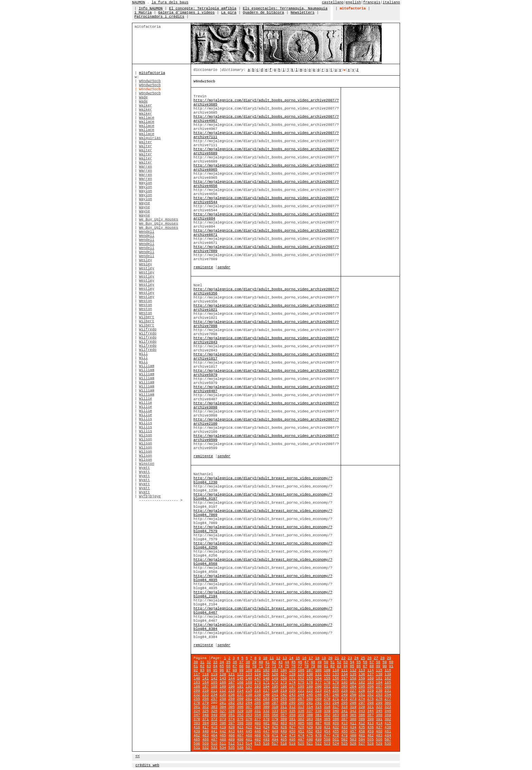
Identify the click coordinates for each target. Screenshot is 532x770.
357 (283, 715)
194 (266, 687)
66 (228, 666)
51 (333, 662)
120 (223, 674)
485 (197, 739)
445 (249, 731)
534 (223, 748)
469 (257, 735)
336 (301, 711)
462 (197, 735)
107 (310, 670)
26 (369, 658)
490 (240, 739)
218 (275, 691)
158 (353, 678)
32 (209, 662)
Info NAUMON (151, 8)
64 (215, 666)
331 (257, 711)
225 (336, 691)
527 (362, 744)
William (147, 366)
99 (241, 670)
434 (353, 727)
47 (307, 662)
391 (379, 719)
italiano (391, 2)
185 (388, 682)
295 (344, 703)
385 (327, 719)
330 (249, 711)
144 (232, 678)
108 (318, 670)
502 (344, 739)
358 (292, 715)
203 (344, 687)
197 (292, 687)
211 (214, 691)
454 (327, 731)
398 (240, 723)
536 (240, 748)
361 (318, 715)
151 (292, 678)
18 (317, 658)
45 (293, 662)
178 (327, 682)
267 (301, 699)
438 (388, 727)
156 (336, 678)
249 (344, 695)
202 (336, 687)
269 (318, 699)
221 (301, 691)
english (353, 2)
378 (266, 719)
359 (301, 715)
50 (326, 662)
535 (232, 748)
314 (310, 707)
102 (266, 670)
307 (249, 707)
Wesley (146, 260)
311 (283, 707)
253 (379, 695)
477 (327, 735)
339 (327, 711)
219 (283, 691)
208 (388, 687)
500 (327, 739)
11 (272, 658)
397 (232, 723)
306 (240, 707)
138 (379, 674)
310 (275, 707)
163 (197, 682)
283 (240, 703)
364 (344, 715)
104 (283, 670)
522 (318, 744)
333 (275, 711)
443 (232, 731)
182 (362, 682)
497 (301, 739)
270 (327, 699)
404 (292, 723)
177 (318, 682)
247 (327, 695)
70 (254, 666)
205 (362, 687)
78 (307, 666)
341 (344, 711)
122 (240, 674)
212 (223, 691)
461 (388, 731)
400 (257, 723)
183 (370, 682)
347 (197, 715)
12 (278, 658)
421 (240, 727)
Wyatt (145, 468)
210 (205, 691)
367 (370, 715)
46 (300, 662)
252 (370, 695)
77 (300, 666)
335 (292, 711)
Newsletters (302, 13)
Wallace (147, 118)
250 (353, 695)
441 (214, 731)
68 (241, 666)
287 (275, 703)
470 (266, 735)
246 (318, 695)
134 (344, 674)
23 (350, 658)
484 (388, 735)
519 (292, 744)
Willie (146, 399)
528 (370, 744)
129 (301, 674)
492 (257, 739)
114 (370, 670)
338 (318, 711)
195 (275, 687)
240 (266, 695)
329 (240, 711)
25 (363, 658)
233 (205, 695)
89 (378, 666)
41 (268, 662)
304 (223, 707)
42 (274, 662)
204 (353, 687)
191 (240, 687)
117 (197, 674)
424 (266, 727)
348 (205, 715)
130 (310, 674)
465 (223, 735)
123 (249, 674)
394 (205, 723)
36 (235, 662)
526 (353, 744)
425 (275, 727)
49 (319, 662)
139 (388, 674)
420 (232, 727)
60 (391, 662)
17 (311, 658)
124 (257, 674)
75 (287, 666)
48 (313, 662)
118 (205, 674)
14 (291, 658)
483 (379, 735)
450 (292, 731)
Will (144, 354)
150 (283, 678)
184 (379, 682)
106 (301, 670)
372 (214, 719)
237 (240, 695)
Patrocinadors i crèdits (159, 17)
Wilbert (147, 317)
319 (353, 707)
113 (362, 670)
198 (301, 687)
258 (223, 699)
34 (222, 662)
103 (275, 670)
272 (344, 699)
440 (205, 731)
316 (327, 707)
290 (301, 703)
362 (327, 715)
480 (353, 735)
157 (344, 678)
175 (301, 682)
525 (344, 744)
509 (205, 744)
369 (388, 715)
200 (318, 687)
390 (370, 719)
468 (249, 735)
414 (379, 723)
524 (336, 744)
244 (301, 695)
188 (214, 687)
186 (197, 687)
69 (248, 666)
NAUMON (138, 2)
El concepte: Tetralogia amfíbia (203, 8)
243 (292, 695)
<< (138, 756)
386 (336, 719)
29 (389, 658)
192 (249, 687)
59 (385, 662)
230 (379, 691)
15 (298, 658)
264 (275, 699)
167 (232, 682)
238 (249, 695)
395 (214, 723)
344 (370, 711)
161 (379, 678)
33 (215, 662)
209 (197, 691)
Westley (147, 268)
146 (249, 678)
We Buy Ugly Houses (159, 219)
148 (266, 678)
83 (339, 666)
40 (261, 662)
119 (214, 674)
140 (197, 678)
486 (205, 739)
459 (370, 731)
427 (292, 727)
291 (310, 703)
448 (275, 731)
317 (336, 707)
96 (222, 670)
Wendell (147, 232)
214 (240, 691)
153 (310, 678)
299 (379, 703)
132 (327, 674)
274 (362, 699)
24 (356, 658)
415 (388, 723)
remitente (203, 267)
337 (310, 711)
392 (388, 719)
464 (214, 735)
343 (362, 711)
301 (197, 707)
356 (275, 715)
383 (310, 719)
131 (318, 674)
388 (353, 719)
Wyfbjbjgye (150, 496)
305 (232, 707)
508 (197, 744)
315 (318, 707)
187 (205, 687)
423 (257, 727)
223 (318, 691)
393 (197, 723)
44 (287, 662)
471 (275, 735)
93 (202, 670)
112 (353, 670)
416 (197, 727)
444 (240, 731)
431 (327, 727)
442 (223, 731)
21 (337, 658)
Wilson (146, 435)
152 (301, 678)
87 (365, 666)
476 (318, 735)
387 (344, 719)
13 (285, 658)
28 (383, 658)
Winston (147, 464)
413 (370, 723)
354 (257, 715)
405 (301, 723)
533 (214, 748)
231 (388, 691)
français (372, 2)
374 (232, 719)
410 (344, 723)
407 (318, 723)
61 (196, 666)
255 (197, 699)
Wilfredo (148, 329)
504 (362, 739)
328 (232, 711)
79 (313, 666)
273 (353, 699)
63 (209, 666)
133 (336, 674)
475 (310, 735)
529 (379, 744)
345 (379, 711)
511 (223, 744)
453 (318, 731)
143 (223, 678)
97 (228, 670)
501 (336, 739)
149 (275, 678)
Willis (146, 419)
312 (292, 707)
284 (249, 703)
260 (240, 699)
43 (280, 662)
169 (249, 682)
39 (254, 662)
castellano (333, 2)
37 (241, 662)
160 (370, 678)
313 (301, 707)
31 (202, 662)
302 (205, 707)
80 (319, 666)
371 (205, 719)
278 (197, 703)
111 (344, 670)
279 (205, 703)
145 (240, 678)
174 (292, 682)
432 (336, 727)
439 (197, 731)
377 (257, 719)
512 (232, 744)
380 (283, 719)
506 (379, 739)
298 (370, 703)
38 (248, 662)
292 (318, 703)
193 (257, 687)
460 (379, 731)
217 (266, 691)
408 (327, 723)
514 (249, 744)
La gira (229, 13)
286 (266, 703)
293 (327, 703)
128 (292, 674)
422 (249, 727)
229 (370, 691)
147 (257, 678)
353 (249, 715)
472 (283, 735)
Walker (146, 105)
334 (283, 711)
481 (362, 735)
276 (379, 699)
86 (358, 666)
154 (318, 678)
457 (353, 731)
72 (268, 666)
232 (197, 695)
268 (310, 699)
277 (388, 699)
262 (257, 699)
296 (353, 703)
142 (214, 678)
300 (388, 703)
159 (362, 678)
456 (344, 731)
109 (327, 670)
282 (232, 703)
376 (249, 719)
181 (353, 682)
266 (292, 699)
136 (362, 674)
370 (197, 719)
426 (283, 727)
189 (223, 687)
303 (214, 707)
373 (223, 719)
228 (362, 691)
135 (353, 674)
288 (283, 703)
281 (223, 703)
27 (376, 658)
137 (370, 674)
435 (362, 727)
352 (240, 715)
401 (266, 723)
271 (336, 699)
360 (310, 715)
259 (232, 699)
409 (336, 723)
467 (240, 735)
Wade (144, 97)
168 (240, 682)
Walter (146, 142)
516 (266, 744)
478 (336, 735)
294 (336, 703)
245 (310, 695)
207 (379, 687)
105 (292, 670)
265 (283, 699)
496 (292, 739)
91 (391, 666)
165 (214, 682)
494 (275, 739)
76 (293, 666)
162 (388, 678)
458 (362, 731)
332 (266, 711)
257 (214, 699)
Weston (146, 301)
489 (232, 739)
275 (370, 699)
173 (283, 682)
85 (352, 666)
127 (283, 674)
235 (223, 695)
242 (283, 695)
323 (388, 707)
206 (370, 687)
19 (324, 658)
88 (372, 666)
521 (310, 744)
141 (205, 678)
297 (362, 703)
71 (261, 666)
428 (301, 727)
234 (214, 695)
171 (266, 682)
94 (209, 670)
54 (352, 662)
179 (336, 682)
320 (362, 707)
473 (292, 735)
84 (346, 666)
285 (257, 703)
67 (235, 666)
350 (223, 715)
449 (283, 731)
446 (257, 731)
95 (215, 670)
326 (214, 711)
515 (257, 744)
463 (205, 735)
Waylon (146, 183)
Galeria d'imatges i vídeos (186, 13)
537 (249, 748)
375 (240, 719)
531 (197, 748)
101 (258, 670)
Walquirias (150, 138)
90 (385, 666)
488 (223, 739)
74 (280, 666)
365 (353, 715)
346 (388, 711)
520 (301, 744)
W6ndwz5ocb (150, 81)
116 (388, 670)
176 (310, 682)
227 (353, 691)
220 (292, 691)
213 (232, 691)
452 (310, 731)
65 (222, 666)
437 (379, 727)
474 (301, 735)
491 (249, 739)
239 (257, 695)
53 (346, 662)
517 (275, 744)
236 (232, 695)
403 (283, 723)
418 (214, 727)
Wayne (145, 203)
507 (388, 739)
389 (362, 719)
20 (330, 658)
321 (370, 707)
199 (310, 687)
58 (378, 662)
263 (266, 699)
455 (336, 731)
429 (310, 727)
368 (379, 715)
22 (344, 658)
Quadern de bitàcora (264, 13)
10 (265, 658)
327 (223, 711)
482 (370, 735)
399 (249, 723)
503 (353, 739)
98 (235, 670)
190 (232, 687)
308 (257, 707)
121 (232, 674)
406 (310, 723)
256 (205, 699)
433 (344, 727)
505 (370, 739)
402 (275, 723)
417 (205, 727)
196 (283, 687)
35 (228, 662)
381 (292, 719)
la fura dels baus (170, 2)
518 (283, 744)
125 (266, 674)
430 (318, 727)
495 (283, 739)
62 (202, 666)
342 (353, 711)
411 (353, 723)
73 (274, 666)
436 (370, 727)
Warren (146, 167)
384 (318, 719)
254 (388, 695)
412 (362, 723)
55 (358, 662)
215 (249, 691)
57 (372, 662)
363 (336, 715)
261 (249, 699)
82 (333, 666)
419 (223, 727)
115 (379, 670)
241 (275, 695)
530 (388, 744)
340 (336, 711)
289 (292, 703)
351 (232, 715)
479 (344, 735)
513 (240, 744)
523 (327, 744)
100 (249, 670)
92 (196, 670)
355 (266, 715)
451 (301, 731)
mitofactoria (152, 73)
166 (223, 682)
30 (196, 662)
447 (266, 731)
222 (310, 691)
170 (257, 682)
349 (214, 715)
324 (197, 711)
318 (344, 707)
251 (362, 695)
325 (205, 711)
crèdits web (147, 765)
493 (266, 739)
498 (310, 739)
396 (223, 723)
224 (327, 691)
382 (301, 719)
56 (365, 662)
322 (379, 707)
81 (326, 666)
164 (205, 682)
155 (327, 678)
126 (275, 674)
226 (344, 691)
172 (275, 682)
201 (327, 687)
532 (205, 748)
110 (336, 670)
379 (275, 719)
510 (214, 744)
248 (336, 695)
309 (266, 707)
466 (232, 735)
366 (362, 715)
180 (344, 682)
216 (257, 691)
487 (214, 739)
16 (304, 658)
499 (318, 739)
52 (339, 662)
